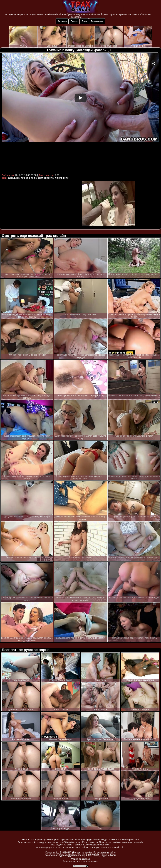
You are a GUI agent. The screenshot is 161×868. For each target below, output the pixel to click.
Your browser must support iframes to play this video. (80, 113)
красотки (49, 178)
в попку (33, 178)
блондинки (14, 178)
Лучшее (74, 21)
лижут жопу (62, 178)
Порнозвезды (97, 21)
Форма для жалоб (80, 859)
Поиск (84, 21)
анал (41, 178)
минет (24, 178)
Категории (62, 21)
